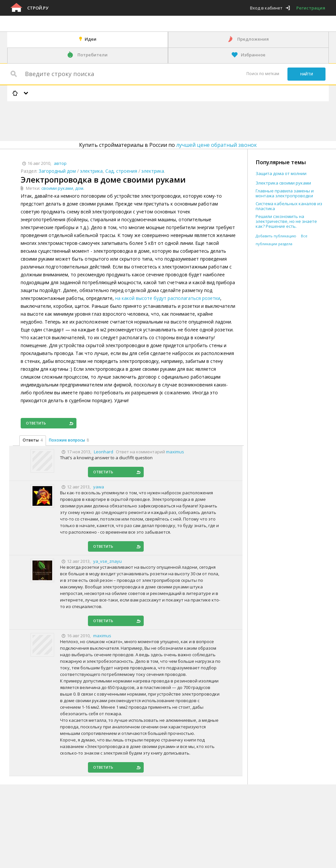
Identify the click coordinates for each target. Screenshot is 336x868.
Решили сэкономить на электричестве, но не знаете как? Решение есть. (286, 221)
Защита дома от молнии (281, 174)
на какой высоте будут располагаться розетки (168, 298)
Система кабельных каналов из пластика (289, 206)
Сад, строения (121, 171)
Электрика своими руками (283, 183)
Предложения (253, 39)
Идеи (91, 39)
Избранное (253, 55)
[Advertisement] (127, 120)
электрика (91, 171)
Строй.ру (38, 8)
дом (79, 188)
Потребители (93, 55)
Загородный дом (57, 171)
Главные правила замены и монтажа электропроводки (285, 193)
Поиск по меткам (263, 74)
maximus (175, 452)
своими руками (57, 188)
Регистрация (311, 8)
